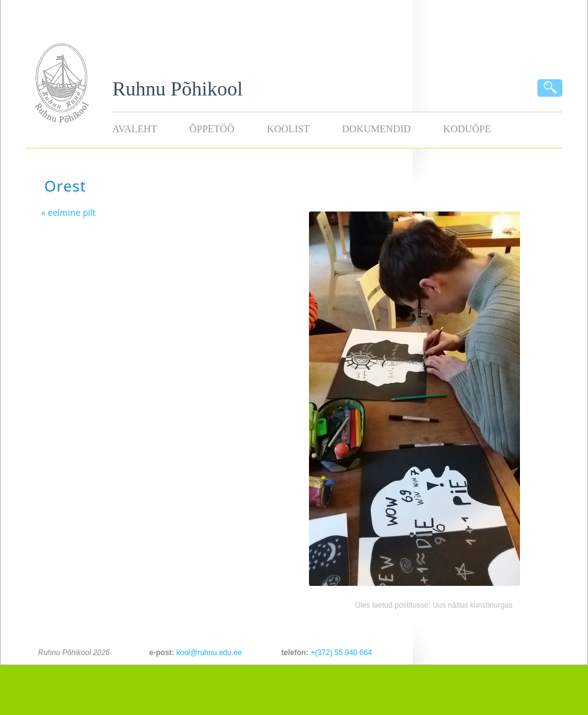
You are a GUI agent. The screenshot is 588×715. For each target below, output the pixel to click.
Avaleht (135, 129)
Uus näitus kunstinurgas (473, 605)
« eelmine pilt (68, 212)
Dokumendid (376, 129)
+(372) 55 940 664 (341, 653)
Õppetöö (212, 129)
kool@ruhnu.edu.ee (209, 653)
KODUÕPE (467, 129)
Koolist (288, 129)
